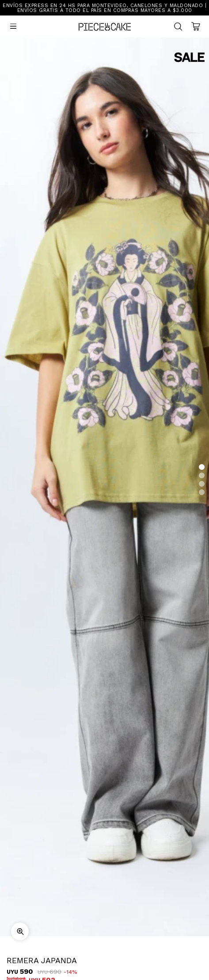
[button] (202, 467)
